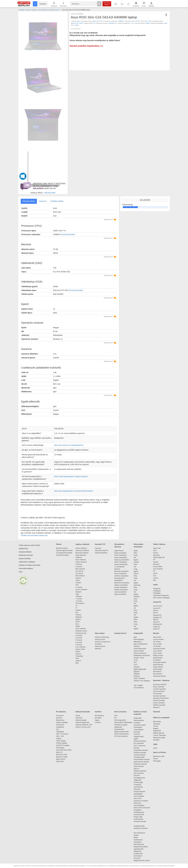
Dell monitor (157, 637)
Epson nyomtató (159, 687)
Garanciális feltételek (26, 569)
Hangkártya (60, 727)
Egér (135, 637)
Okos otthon (100, 633)
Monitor (156, 633)
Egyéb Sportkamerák (122, 732)
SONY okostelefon (121, 562)
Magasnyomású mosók (142, 860)
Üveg (136, 555)
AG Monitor (157, 660)
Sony (135, 620)
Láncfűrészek (140, 787)
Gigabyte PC (157, 617)
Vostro (78, 580)
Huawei (136, 562)
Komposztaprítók (140, 792)
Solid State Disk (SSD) (64, 750)
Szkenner (156, 707)
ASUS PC (157, 622)
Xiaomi (136, 574)
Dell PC (156, 611)
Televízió (157, 712)
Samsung (137, 585)
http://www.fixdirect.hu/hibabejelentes (69, 445)
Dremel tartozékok (141, 741)
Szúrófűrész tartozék (141, 750)
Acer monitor (157, 644)
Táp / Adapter (138, 685)
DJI (116, 718)
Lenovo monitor (158, 639)
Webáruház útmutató (26, 555)
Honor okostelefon (121, 574)
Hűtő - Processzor (62, 734)
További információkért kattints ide (34, 535)
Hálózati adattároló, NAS (84, 725)
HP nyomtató (158, 694)
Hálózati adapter (81, 720)
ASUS (155, 573)
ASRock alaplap (62, 743)
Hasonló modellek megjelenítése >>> (86, 46)
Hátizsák (137, 667)
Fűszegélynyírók (140, 778)
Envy (77, 624)
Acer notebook (80, 647)
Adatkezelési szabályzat (27, 562)
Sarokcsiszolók (140, 815)
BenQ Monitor (158, 658)
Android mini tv (120, 633)
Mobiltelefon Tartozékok (142, 655)
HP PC (155, 613)
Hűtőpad (137, 674)
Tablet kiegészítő (159, 557)
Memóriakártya (139, 639)
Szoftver (98, 712)
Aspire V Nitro (81, 649)
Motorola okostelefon (121, 571)
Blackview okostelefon (122, 583)
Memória (59, 718)
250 (77, 613)
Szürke (77, 25)
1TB (150, 21)
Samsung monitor (159, 649)
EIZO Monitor (158, 669)
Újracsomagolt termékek (64, 551)
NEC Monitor (158, 674)
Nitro (77, 663)
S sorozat (79, 645)
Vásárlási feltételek (25, 552)
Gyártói (148, 23)
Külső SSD (60, 761)
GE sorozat (80, 571)
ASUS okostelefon (121, 555)
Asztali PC (157, 602)
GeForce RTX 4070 (77, 23)
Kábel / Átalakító (140, 678)
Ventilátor (156, 740)
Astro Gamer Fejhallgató (161, 598)
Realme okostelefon (121, 590)
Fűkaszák (137, 789)
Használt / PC (100, 544)
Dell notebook (80, 576)
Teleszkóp (157, 724)
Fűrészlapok (139, 727)
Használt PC (157, 615)
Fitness (156, 759)
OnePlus (137, 597)
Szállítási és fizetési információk (30, 565)
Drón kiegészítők (120, 720)
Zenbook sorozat (81, 631)
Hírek (21, 572)
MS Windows (99, 716)
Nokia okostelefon (120, 553)
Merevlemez (60, 720)
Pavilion (78, 610)
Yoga (77, 594)
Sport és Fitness (160, 752)
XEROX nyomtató (159, 705)
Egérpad (137, 672)
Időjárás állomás (159, 733)
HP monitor (157, 642)
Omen (78, 622)
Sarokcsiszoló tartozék (141, 762)
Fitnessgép (157, 761)
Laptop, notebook (83, 544)
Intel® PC (156, 629)
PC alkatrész (61, 712)
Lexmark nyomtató (159, 689)
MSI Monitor (157, 672)
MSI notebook (80, 569)
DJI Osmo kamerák (121, 736)
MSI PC (156, 620)
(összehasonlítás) (68, 234)
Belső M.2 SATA (62, 755)
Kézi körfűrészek (141, 833)
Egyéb (136, 560)
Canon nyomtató (159, 691)
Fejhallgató (157, 591)
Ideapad (78, 592)
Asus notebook (81, 629)
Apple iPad (157, 548)
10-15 (136, 660)
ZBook (78, 626)
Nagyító (156, 728)
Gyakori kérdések (25, 559)
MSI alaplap (60, 748)
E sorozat (79, 567)
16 (94, 23)
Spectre (78, 619)
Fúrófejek (138, 723)
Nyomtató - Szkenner (161, 680)
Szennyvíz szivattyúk (141, 801)
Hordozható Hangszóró (161, 595)
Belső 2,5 (59, 752)
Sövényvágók (140, 782)
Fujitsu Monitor (158, 667)
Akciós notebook (81, 548)
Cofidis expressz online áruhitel (29, 545)
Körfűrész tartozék (140, 753)
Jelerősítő (79, 718)
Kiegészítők (138, 633)
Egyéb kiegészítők (140, 669)
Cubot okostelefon (121, 592)
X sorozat (79, 638)
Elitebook (79, 617)
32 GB (138, 21)
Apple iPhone (119, 551)
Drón (116, 716)
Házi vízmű (138, 798)
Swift (77, 658)
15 (76, 606)
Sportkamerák (119, 729)
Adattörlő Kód (23, 549)
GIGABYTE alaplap (63, 745)
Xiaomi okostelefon (121, 558)
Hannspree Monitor (160, 662)
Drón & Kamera (120, 712)
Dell (154, 580)
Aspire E (78, 654)
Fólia (135, 553)
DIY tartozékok (139, 743)
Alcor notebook (81, 560)
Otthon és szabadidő (161, 718)
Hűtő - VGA (60, 736)
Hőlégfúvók (138, 851)
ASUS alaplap (61, 741)
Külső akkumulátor (140, 649)
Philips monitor (158, 655)
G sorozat (79, 587)
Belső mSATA (61, 759)
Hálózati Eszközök (83, 712)
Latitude (78, 583)
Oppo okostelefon (120, 594)
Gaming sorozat (81, 633)
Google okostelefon (121, 587)
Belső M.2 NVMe (62, 757)
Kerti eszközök (139, 773)
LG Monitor (157, 646)
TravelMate (80, 656)
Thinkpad (79, 596)
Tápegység (60, 732)
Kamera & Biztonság (102, 637)
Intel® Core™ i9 (97, 21)
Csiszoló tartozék (140, 755)
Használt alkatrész (101, 553)
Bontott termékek (62, 548)
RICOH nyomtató (159, 701)
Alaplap (59, 739)
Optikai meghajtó (62, 722)
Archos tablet (158, 567)
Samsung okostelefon (122, 560)
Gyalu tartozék (139, 766)
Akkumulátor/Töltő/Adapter (123, 722)
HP (154, 560)
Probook (78, 615)
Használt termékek (62, 555)
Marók (138, 838)
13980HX (121, 21)
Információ (63, 4)
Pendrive (137, 646)
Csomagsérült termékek (64, 553)
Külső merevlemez (140, 653)
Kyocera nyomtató (159, 696)
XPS (77, 585)
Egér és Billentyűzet (141, 644)
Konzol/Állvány (139, 688)
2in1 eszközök (158, 569)
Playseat (137, 676)
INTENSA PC (158, 624)
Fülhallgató (157, 593)
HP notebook (80, 603)
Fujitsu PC (157, 627)
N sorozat (79, 635)
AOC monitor (158, 653)
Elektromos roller (159, 756)
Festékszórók (138, 854)
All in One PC (158, 606)
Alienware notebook (82, 551)
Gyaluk (139, 835)
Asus (78, 21)
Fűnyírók (137, 776)
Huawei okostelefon (121, 564)
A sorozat (79, 564)
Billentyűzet (138, 642)
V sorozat (79, 601)
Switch (78, 652)
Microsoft (156, 564)
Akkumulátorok (140, 720)
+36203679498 (49, 193)
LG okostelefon (120, 567)
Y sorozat (79, 599)
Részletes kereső (107, 4)
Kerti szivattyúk (139, 796)
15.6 (135, 662)
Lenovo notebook (81, 590)
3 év (132, 23)
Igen (166, 23)
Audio (156, 585)
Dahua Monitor (158, 665)
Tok (135, 558)
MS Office (98, 718)
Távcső (156, 726)
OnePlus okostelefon (121, 576)
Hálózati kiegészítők (82, 722)
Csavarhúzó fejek (141, 725)
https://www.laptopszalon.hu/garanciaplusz (71, 476)
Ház (57, 729)
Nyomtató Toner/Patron (161, 698)
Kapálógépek (138, 794)
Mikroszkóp (157, 722)
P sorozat (79, 640)
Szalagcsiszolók (139, 826)
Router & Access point (83, 727)
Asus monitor (158, 651)
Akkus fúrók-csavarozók (142, 808)
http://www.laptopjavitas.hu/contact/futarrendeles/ (74, 491)
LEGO (155, 748)
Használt (98, 548)
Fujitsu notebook (81, 562)
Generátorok (138, 856)
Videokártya (60, 725)
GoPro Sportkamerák (122, 734)
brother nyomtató (159, 703)
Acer (155, 576)
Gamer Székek (139, 651)
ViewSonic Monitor (159, 676)
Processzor (60, 716)
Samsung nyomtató (160, 684)
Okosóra (117, 569)
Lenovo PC (157, 608)
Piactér (59, 544)
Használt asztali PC (102, 551)
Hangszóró (157, 589)
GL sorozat (79, 573)
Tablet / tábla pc (159, 544)
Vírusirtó (98, 722)
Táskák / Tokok (139, 658)
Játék (155, 744)
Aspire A (78, 661)
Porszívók (137, 858)
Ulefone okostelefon (121, 585)
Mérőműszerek (139, 844)
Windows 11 (113, 23)
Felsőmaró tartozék (140, 764)
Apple (136, 551)
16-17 (136, 665)
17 (76, 608)
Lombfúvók (138, 785)
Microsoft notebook (82, 553)
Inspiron (78, 578)
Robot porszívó (100, 639)
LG (135, 608)
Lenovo (156, 553)
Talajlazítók (138, 780)
